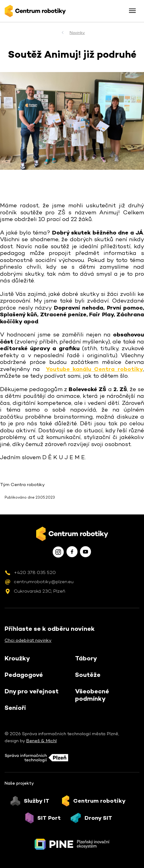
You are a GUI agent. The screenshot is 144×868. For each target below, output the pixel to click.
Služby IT (37, 801)
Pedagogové (24, 675)
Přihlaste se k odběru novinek (50, 629)
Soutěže (88, 675)
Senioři (15, 708)
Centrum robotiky (99, 801)
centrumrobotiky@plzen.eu (44, 581)
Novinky (77, 33)
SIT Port (49, 818)
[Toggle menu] (132, 11)
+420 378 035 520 (35, 572)
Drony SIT (98, 818)
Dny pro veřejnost (32, 691)
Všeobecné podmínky (92, 695)
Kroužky (17, 658)
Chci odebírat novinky (28, 640)
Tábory (86, 658)
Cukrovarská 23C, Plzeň (40, 591)
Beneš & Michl (41, 741)
